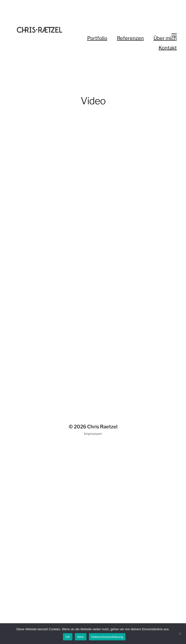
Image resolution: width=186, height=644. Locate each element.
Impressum (93, 434)
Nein (81, 637)
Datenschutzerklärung (107, 637)
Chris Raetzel (102, 427)
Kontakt (168, 48)
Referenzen (130, 38)
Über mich (165, 38)
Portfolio (97, 38)
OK (68, 637)
